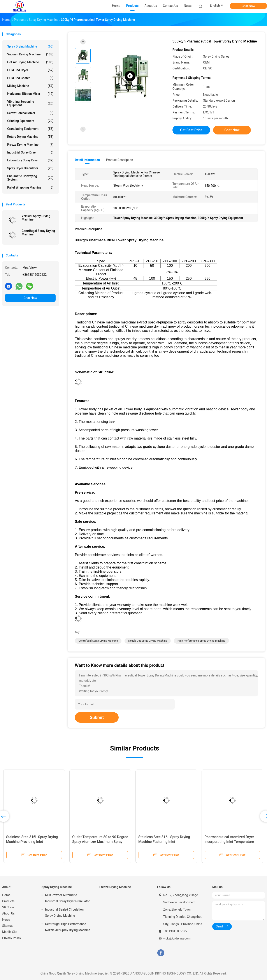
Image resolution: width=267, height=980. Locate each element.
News (6, 920)
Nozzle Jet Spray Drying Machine (148, 641)
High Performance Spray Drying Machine (201, 641)
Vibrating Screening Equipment (30, 103)
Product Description (119, 160)
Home (6, 895)
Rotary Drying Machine (30, 137)
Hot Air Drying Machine (30, 62)
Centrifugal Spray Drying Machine (38, 233)
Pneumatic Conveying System (30, 178)
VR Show (8, 907)
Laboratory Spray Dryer (30, 160)
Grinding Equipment (30, 121)
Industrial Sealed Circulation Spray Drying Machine (64, 913)
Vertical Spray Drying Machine (36, 218)
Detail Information (87, 160)
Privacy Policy (12, 938)
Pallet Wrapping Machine (30, 187)
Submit (97, 717)
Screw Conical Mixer (30, 113)
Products (8, 901)
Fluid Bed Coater (30, 78)
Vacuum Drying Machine (30, 54)
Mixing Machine (30, 86)
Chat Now (249, 6)
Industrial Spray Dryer (30, 152)
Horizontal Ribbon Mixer (30, 94)
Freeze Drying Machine (30, 145)
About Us (8, 913)
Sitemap (8, 926)
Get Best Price (191, 130)
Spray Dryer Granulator (30, 168)
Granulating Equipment (30, 129)
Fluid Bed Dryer (30, 70)
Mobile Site (10, 932)
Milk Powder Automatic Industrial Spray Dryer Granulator (67, 898)
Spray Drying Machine (30, 46)
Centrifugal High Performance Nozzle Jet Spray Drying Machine (68, 927)
